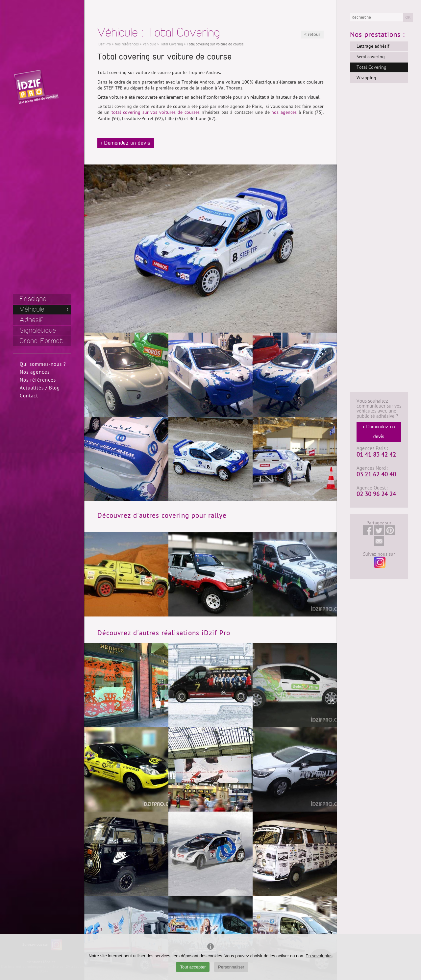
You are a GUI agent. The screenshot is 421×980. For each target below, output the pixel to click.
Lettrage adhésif (373, 46)
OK (408, 17)
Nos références (38, 380)
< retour (312, 34)
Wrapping (366, 78)
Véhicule (32, 309)
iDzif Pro (104, 44)
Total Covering (371, 67)
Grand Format (42, 341)
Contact (29, 396)
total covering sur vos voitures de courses (156, 112)
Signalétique (38, 330)
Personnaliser (231, 967)
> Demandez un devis (126, 143)
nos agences (284, 112)
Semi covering (371, 57)
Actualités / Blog (40, 388)
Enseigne (33, 299)
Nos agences (35, 372)
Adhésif (32, 320)
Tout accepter (193, 967)
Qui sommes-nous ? (43, 364)
